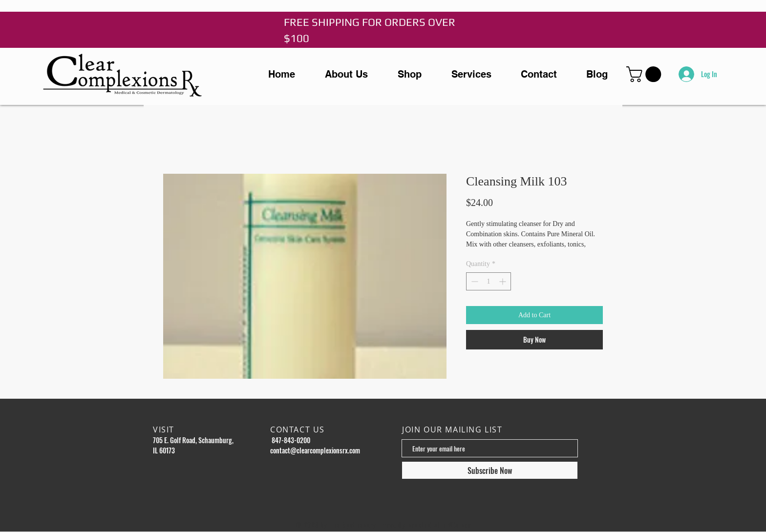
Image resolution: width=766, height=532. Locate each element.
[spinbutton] (489, 281)
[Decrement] (474, 281)
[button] (646, 74)
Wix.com (461, 525)
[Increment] (503, 281)
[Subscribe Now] (490, 470)
